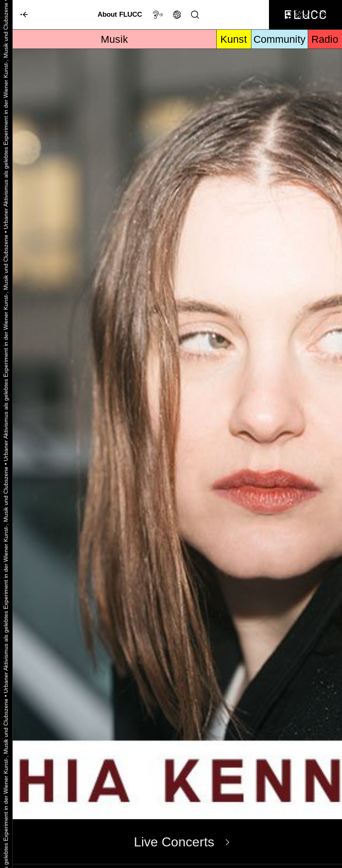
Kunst (234, 39)
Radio (325, 39)
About (120, 14)
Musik (114, 39)
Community (280, 39)
